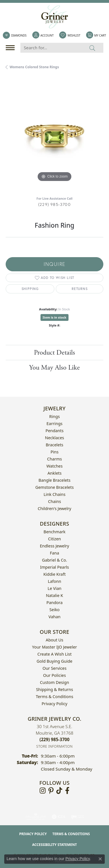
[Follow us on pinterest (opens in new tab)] (51, 791)
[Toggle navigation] (12, 48)
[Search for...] (51, 48)
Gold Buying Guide (54, 661)
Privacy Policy (54, 704)
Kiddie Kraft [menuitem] (54, 574)
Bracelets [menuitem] (54, 445)
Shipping (30, 289)
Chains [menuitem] (55, 501)
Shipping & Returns (54, 689)
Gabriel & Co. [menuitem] (54, 560)
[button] (43, 35)
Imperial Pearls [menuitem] (55, 567)
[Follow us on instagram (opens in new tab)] (43, 791)
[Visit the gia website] (59, 817)
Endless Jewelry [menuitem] (54, 546)
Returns (80, 289)
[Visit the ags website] (36, 817)
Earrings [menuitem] (54, 424)
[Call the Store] (55, 739)
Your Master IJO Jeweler (54, 647)
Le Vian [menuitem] (54, 588)
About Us (55, 640)
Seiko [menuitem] (54, 610)
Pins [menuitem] (54, 452)
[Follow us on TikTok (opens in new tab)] (59, 791)
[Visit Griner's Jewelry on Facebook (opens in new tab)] (67, 791)
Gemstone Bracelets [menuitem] (55, 487)
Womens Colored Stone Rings (34, 67)
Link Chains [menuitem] (54, 494)
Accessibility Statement (55, 845)
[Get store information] (54, 746)
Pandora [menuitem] (54, 603)
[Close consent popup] (100, 859)
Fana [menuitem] (54, 553)
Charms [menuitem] (54, 459)
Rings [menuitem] (54, 416)
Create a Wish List (54, 654)
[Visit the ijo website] (77, 817)
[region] (54, 134)
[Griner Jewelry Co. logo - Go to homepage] (55, 17)
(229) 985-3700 (54, 204)
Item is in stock (55, 317)
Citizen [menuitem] (55, 539)
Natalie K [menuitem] (54, 595)
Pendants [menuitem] (55, 431)
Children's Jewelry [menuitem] (54, 508)
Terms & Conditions (54, 697)
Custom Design (54, 682)
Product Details (54, 353)
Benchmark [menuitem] (54, 532)
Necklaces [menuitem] (54, 438)
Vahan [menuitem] (54, 617)
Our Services (54, 668)
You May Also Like (54, 368)
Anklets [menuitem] (55, 473)
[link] (15, 35)
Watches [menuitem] (54, 466)
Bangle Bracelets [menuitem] (54, 480)
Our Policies (54, 675)
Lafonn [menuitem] (54, 581)
